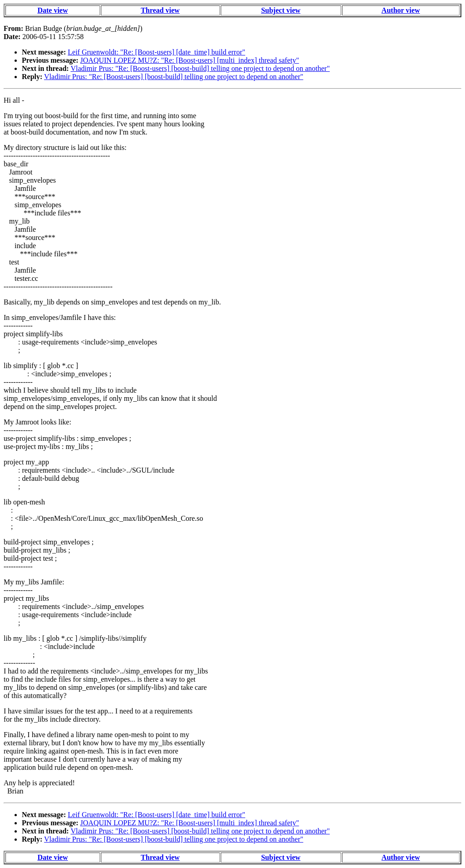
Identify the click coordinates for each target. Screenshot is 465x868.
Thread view (160, 10)
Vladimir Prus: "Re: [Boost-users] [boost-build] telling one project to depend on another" (200, 68)
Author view (401, 10)
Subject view (281, 10)
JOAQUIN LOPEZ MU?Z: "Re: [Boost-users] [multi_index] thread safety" (190, 60)
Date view (52, 10)
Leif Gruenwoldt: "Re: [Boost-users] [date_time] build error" (156, 52)
